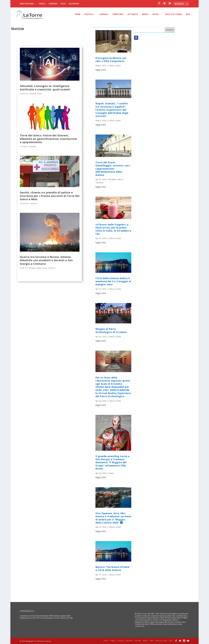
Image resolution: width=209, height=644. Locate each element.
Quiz (188, 14)
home (78, 14)
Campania (53, 4)
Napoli (42, 4)
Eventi (40, 93)
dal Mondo (74, 4)
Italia (63, 4)
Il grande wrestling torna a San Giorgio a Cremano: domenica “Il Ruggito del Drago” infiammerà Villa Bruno (112, 462)
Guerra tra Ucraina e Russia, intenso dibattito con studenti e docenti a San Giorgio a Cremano (46, 260)
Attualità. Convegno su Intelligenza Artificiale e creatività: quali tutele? (45, 87)
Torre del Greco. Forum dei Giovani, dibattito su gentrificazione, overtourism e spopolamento (49, 138)
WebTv (145, 14)
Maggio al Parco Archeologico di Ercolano (111, 330)
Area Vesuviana (27, 4)
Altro (156, 14)
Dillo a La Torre (173, 14)
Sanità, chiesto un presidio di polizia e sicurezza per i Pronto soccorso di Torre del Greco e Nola (50, 195)
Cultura (39, 268)
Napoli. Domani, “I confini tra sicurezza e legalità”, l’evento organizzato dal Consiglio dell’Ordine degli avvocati (112, 109)
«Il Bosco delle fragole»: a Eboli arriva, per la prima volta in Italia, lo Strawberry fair (113, 229)
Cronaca (104, 14)
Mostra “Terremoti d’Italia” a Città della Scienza (113, 568)
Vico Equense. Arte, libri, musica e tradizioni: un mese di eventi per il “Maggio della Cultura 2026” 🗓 (113, 518)
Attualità (133, 14)
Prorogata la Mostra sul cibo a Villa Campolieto (111, 59)
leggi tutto (101, 69)
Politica (89, 14)
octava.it (30, 641)
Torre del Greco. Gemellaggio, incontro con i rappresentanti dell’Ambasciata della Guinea (113, 168)
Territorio (118, 14)
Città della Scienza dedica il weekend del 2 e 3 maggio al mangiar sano (113, 281)
